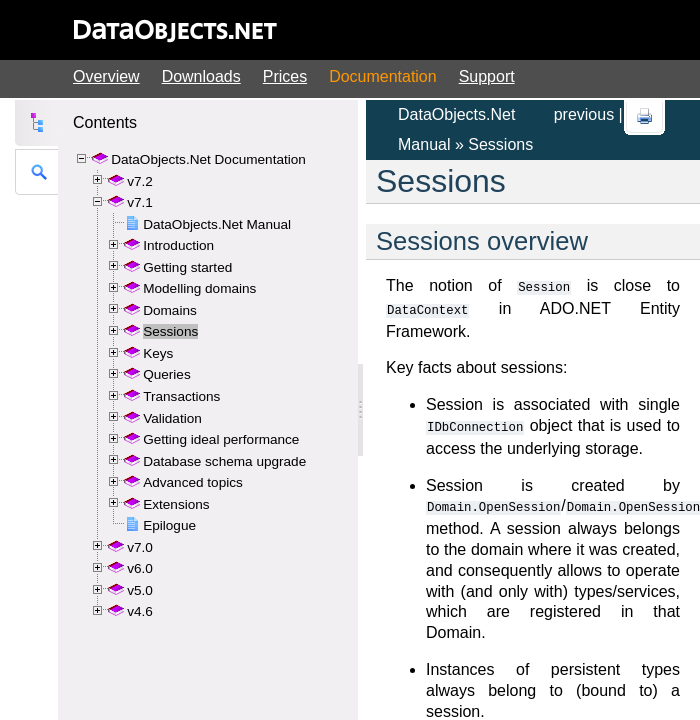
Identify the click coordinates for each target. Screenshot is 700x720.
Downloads (201, 76)
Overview (106, 76)
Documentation (383, 76)
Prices (285, 76)
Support (487, 76)
